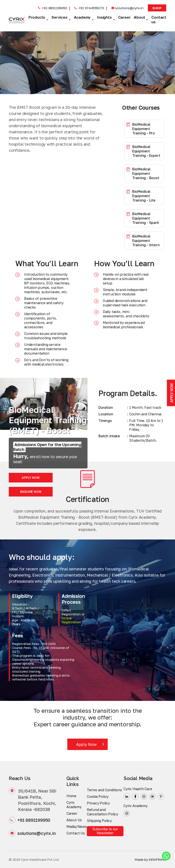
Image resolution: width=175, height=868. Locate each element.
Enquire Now (31, 492)
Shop (157, 8)
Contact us (159, 20)
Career (124, 17)
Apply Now (31, 478)
